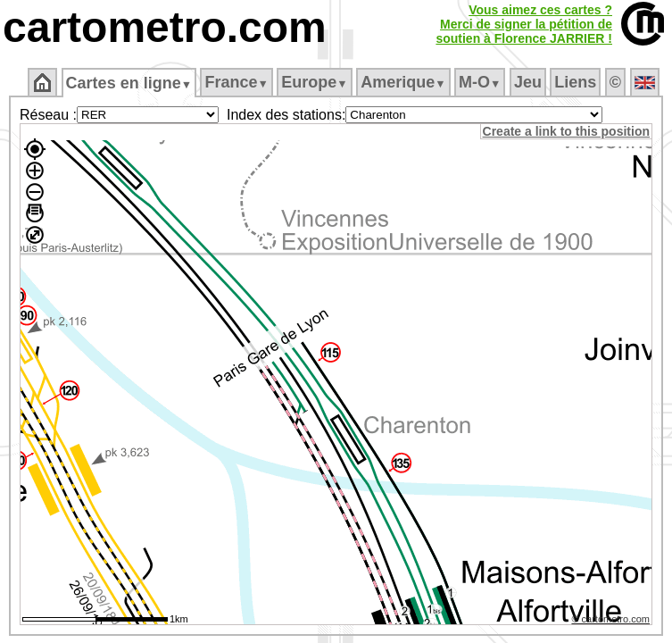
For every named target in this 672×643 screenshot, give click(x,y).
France (238, 82)
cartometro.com (165, 27)
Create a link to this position (567, 131)
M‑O (481, 82)
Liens (577, 82)
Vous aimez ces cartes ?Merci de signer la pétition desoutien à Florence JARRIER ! (524, 24)
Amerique (405, 82)
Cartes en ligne (130, 83)
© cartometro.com (612, 622)
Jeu (529, 82)
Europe (316, 82)
